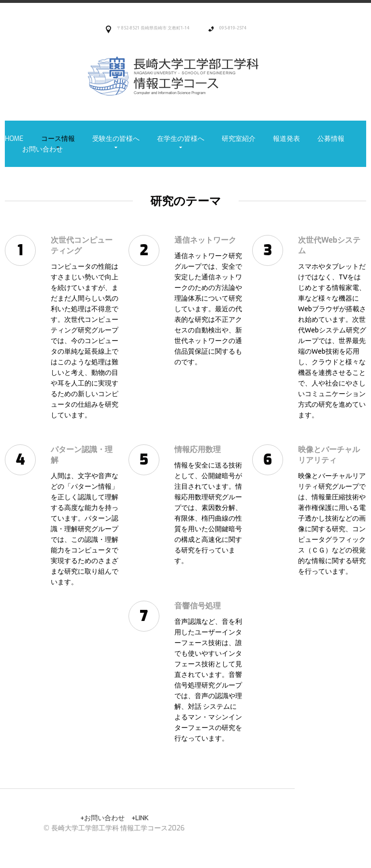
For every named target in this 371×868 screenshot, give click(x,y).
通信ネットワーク (195, 240)
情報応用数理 (187, 449)
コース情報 (58, 139)
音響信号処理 (187, 606)
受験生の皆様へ (116, 139)
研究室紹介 (239, 139)
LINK (25, 818)
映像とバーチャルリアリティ (318, 455)
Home (14, 139)
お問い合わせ (43, 150)
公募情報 (331, 139)
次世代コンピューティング (71, 245)
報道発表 (286, 139)
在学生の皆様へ (181, 139)
